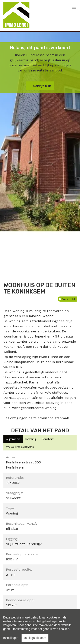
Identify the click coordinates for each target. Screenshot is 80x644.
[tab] (13, 439)
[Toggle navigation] (74, 8)
